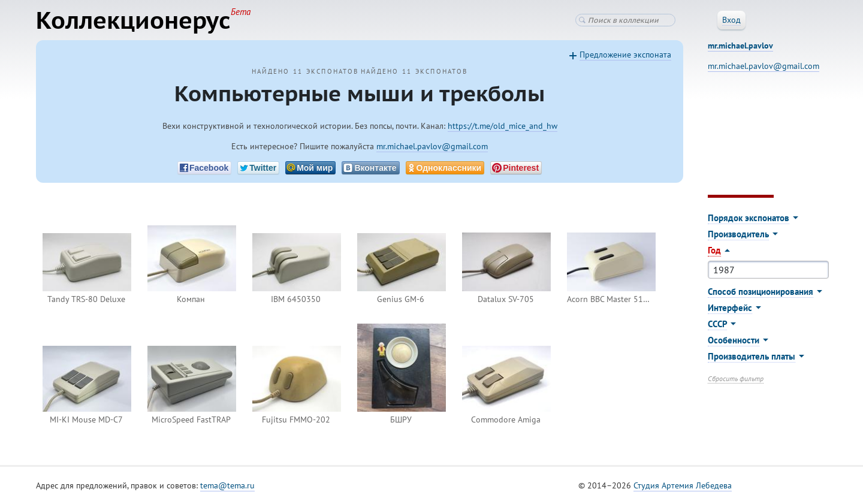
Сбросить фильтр (736, 378)
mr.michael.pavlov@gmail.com (432, 146)
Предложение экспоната (625, 55)
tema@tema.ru (227, 485)
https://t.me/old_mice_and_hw (503, 126)
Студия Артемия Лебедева (683, 485)
